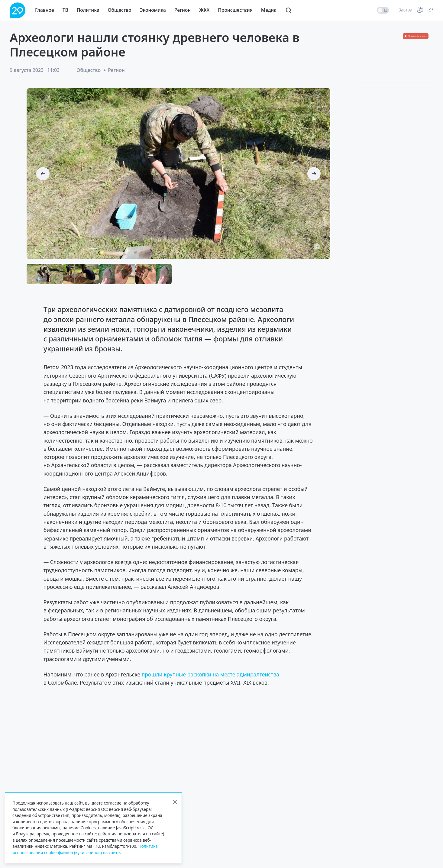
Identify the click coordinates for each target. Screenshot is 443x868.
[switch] (383, 10)
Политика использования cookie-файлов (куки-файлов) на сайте (85, 849)
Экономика (153, 10)
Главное (45, 10)
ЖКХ (204, 10)
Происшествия (235, 10)
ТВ (65, 10)
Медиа (269, 10)
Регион (183, 10)
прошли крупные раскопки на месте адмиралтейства (210, 674)
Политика (88, 10)
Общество (120, 10)
